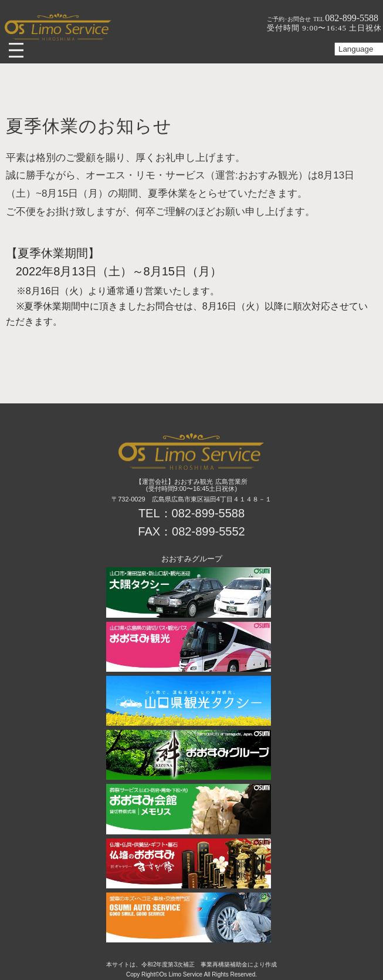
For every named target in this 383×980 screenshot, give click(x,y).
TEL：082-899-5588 (192, 513)
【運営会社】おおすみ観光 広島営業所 (191, 481)
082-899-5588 (346, 18)
